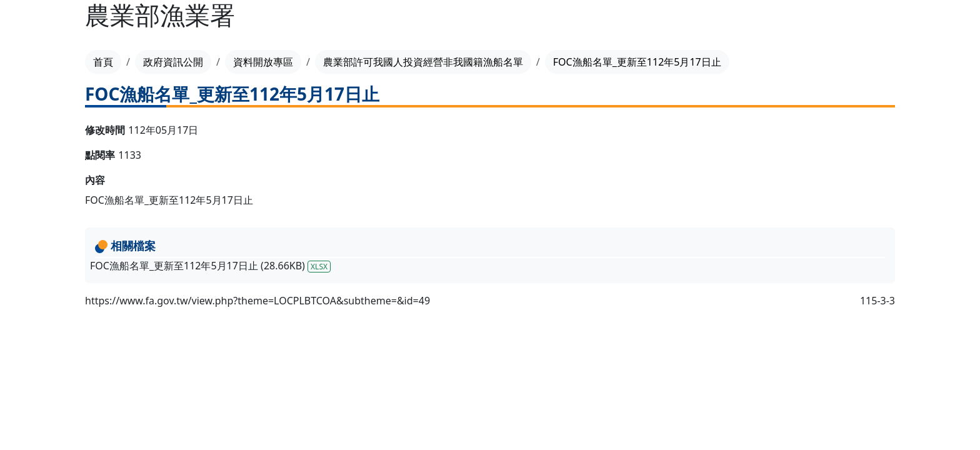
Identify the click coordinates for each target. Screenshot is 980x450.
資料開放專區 (263, 62)
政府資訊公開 (173, 62)
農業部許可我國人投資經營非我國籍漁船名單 (423, 62)
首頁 (103, 62)
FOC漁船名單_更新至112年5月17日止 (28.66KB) (210, 266)
